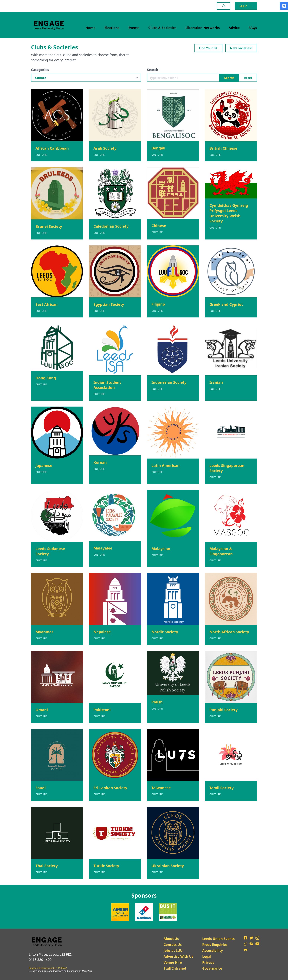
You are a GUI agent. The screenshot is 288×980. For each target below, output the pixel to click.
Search (153, 70)
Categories (40, 70)
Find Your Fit (208, 48)
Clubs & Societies (162, 28)
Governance (212, 968)
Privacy (208, 962)
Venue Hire (173, 962)
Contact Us (173, 945)
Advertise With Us (178, 956)
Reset (248, 78)
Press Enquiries (215, 945)
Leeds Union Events (218, 939)
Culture (41, 155)
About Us (171, 939)
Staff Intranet (175, 968)
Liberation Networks (203, 28)
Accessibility (212, 950)
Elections (112, 28)
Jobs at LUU (173, 950)
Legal (207, 956)
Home (91, 28)
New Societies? (241, 48)
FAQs (253, 28)
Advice (234, 28)
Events (134, 28)
